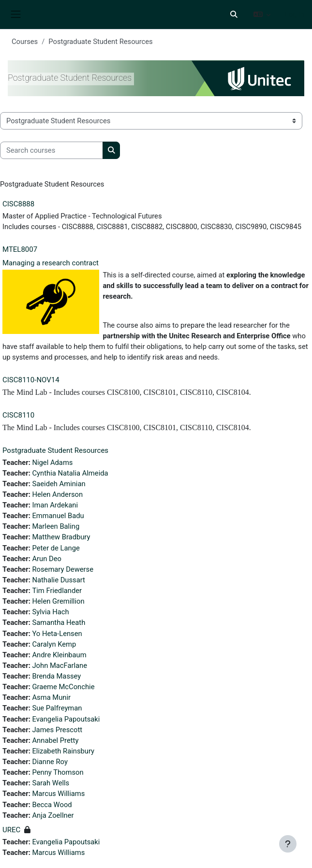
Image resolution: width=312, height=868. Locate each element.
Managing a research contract (51, 263)
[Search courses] (52, 150)
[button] (234, 14)
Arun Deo (46, 559)
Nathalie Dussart (58, 580)
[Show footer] (288, 844)
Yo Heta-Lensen (57, 634)
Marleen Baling (56, 526)
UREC (11, 830)
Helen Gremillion (58, 601)
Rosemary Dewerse (63, 569)
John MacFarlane (59, 665)
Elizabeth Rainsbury (63, 751)
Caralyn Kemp (54, 644)
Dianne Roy (50, 762)
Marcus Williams (58, 794)
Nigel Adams (52, 463)
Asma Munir (51, 697)
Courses (25, 42)
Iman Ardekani (55, 505)
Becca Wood (52, 805)
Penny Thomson (58, 772)
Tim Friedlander (57, 591)
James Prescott (57, 730)
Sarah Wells (51, 783)
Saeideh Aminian (59, 484)
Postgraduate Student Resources (55, 450)
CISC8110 (18, 415)
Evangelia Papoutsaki (66, 719)
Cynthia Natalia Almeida (70, 473)
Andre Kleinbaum (59, 655)
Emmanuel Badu (58, 516)
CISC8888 (18, 204)
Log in (295, 14)
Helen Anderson (57, 494)
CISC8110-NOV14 (31, 380)
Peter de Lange (56, 548)
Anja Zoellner (53, 815)
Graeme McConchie (63, 687)
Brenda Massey (56, 676)
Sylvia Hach (50, 612)
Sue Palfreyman (57, 708)
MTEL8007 (20, 249)
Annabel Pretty (55, 740)
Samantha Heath (59, 622)
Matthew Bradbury (61, 537)
